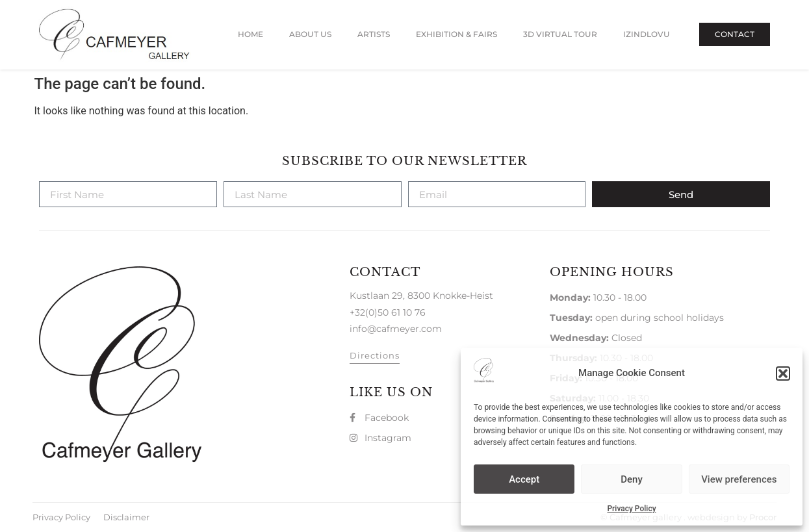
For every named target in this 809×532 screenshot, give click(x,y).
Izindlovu (647, 34)
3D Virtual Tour (560, 34)
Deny (632, 479)
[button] (783, 374)
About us (310, 34)
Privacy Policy (631, 509)
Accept (524, 479)
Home (250, 34)
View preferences (739, 479)
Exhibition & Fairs (456, 34)
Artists (374, 34)
